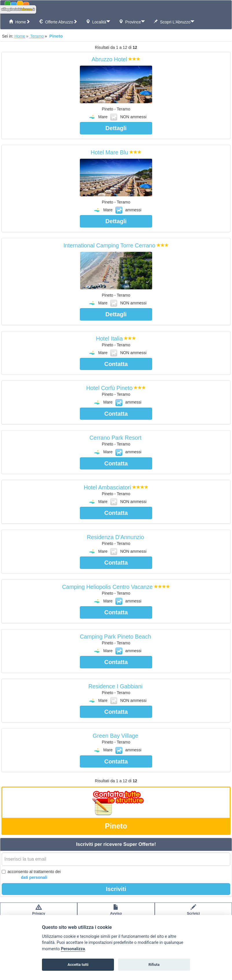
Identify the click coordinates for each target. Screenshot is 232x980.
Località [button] (98, 22)
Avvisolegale (116, 913)
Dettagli (116, 128)
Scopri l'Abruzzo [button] (174, 22)
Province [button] (132, 22)
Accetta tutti (78, 965)
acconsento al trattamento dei (31, 875)
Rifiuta (154, 965)
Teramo (36, 36)
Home (20, 22)
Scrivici (193, 913)
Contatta (116, 364)
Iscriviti (116, 889)
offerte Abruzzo (58, 22)
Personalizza (73, 949)
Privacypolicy (39, 913)
